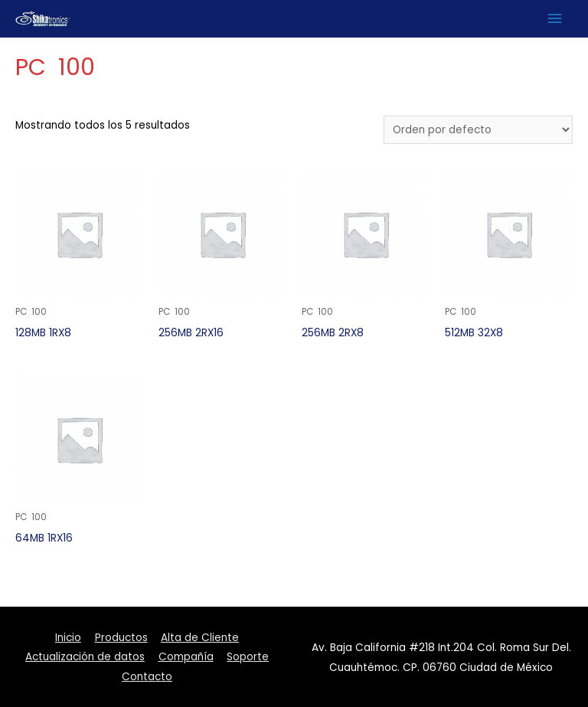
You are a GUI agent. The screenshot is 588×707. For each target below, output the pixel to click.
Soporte (248, 657)
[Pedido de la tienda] (478, 130)
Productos (121, 638)
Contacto (147, 677)
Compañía (186, 657)
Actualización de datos (85, 657)
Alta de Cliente (200, 638)
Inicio (68, 638)
